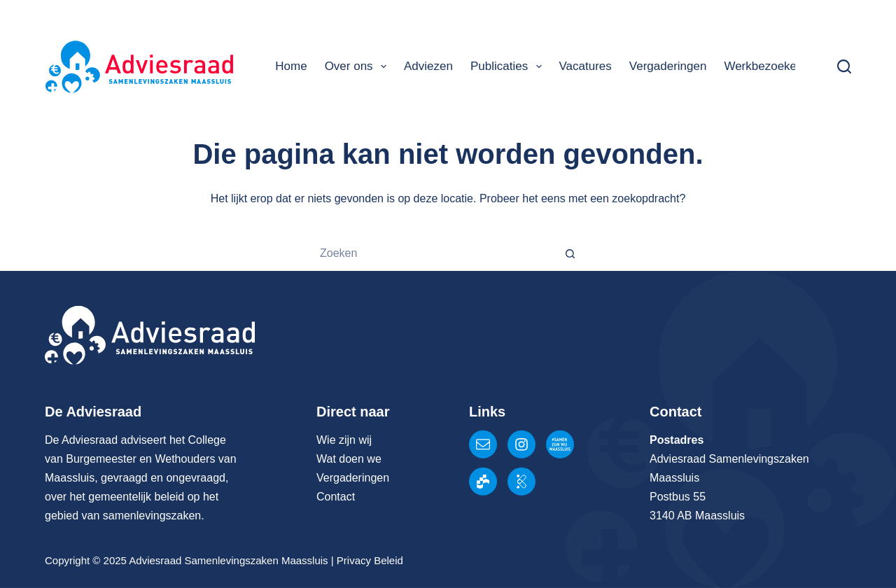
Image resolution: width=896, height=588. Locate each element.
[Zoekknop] (570, 253)
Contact (336, 497)
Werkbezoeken (763, 66)
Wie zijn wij (344, 440)
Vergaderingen (668, 66)
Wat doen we (349, 459)
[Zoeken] (844, 66)
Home (291, 66)
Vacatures (586, 66)
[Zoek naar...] (430, 253)
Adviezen (428, 66)
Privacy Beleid (370, 560)
